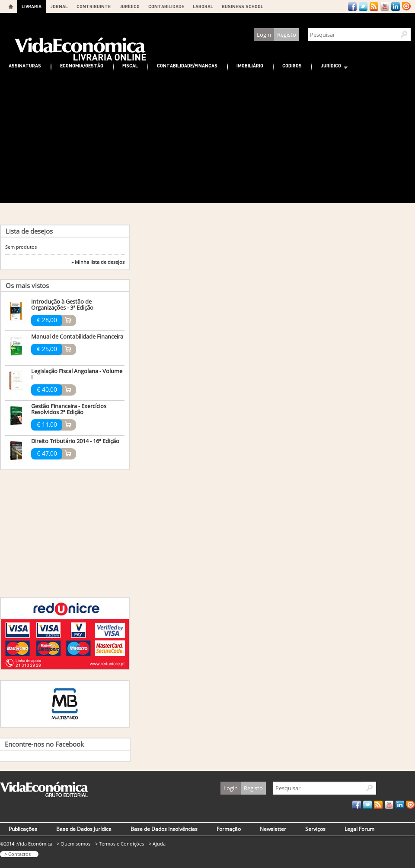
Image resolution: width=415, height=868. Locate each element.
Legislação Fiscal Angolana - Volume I (77, 374)
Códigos (292, 65)
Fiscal (130, 65)
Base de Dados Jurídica (84, 829)
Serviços (315, 829)
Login (264, 35)
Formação (229, 829)
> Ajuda (157, 844)
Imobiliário (250, 65)
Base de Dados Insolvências (164, 829)
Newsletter (273, 829)
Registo (287, 35)
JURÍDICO (129, 6)
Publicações (23, 829)
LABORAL (203, 6)
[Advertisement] (207, 138)
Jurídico (330, 67)
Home (11, 6)
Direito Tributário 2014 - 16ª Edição (75, 441)
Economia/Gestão (82, 65)
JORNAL (59, 6)
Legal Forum (359, 829)
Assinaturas (25, 65)
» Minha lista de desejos (98, 262)
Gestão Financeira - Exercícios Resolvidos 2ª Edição (69, 409)
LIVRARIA (32, 6)
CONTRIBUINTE (94, 6)
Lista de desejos (29, 231)
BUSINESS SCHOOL (243, 6)
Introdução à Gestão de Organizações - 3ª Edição (62, 304)
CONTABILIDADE (166, 6)
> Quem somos (73, 844)
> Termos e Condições (120, 844)
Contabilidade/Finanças (187, 65)
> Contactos (18, 854)
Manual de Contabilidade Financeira (77, 336)
